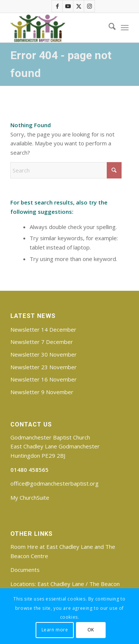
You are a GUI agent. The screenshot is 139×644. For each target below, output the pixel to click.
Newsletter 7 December (42, 342)
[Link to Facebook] (57, 6)
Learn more (55, 630)
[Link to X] (79, 6)
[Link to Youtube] (68, 6)
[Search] (108, 28)
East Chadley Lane (61, 584)
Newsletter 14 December (43, 329)
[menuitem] (108, 28)
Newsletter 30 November (44, 354)
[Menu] (125, 28)
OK (91, 630)
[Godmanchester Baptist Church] (58, 28)
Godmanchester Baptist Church (50, 437)
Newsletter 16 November (44, 379)
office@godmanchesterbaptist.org (54, 483)
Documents (25, 570)
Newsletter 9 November (42, 392)
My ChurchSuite (30, 498)
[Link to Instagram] (90, 6)
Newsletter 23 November (44, 367)
